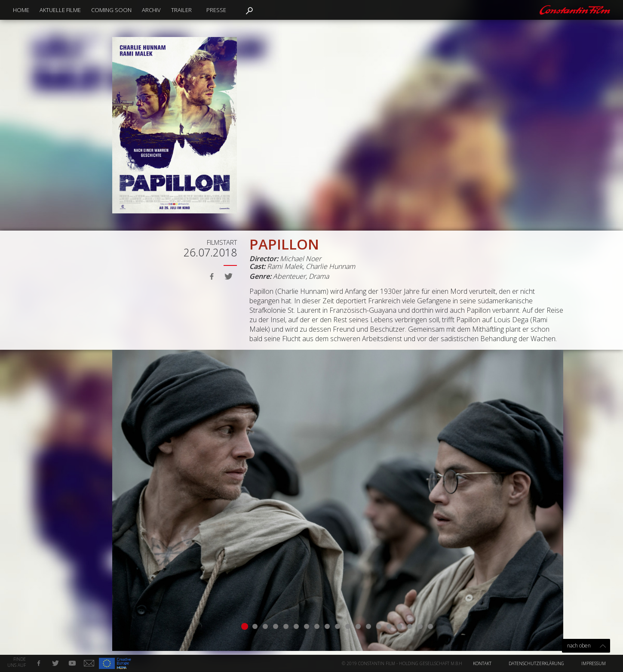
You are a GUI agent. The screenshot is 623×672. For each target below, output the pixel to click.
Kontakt (482, 663)
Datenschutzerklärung (536, 663)
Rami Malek (285, 266)
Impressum (594, 663)
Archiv (151, 10)
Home (21, 10)
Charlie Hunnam (330, 266)
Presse (216, 10)
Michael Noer (301, 259)
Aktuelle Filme (60, 10)
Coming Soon (111, 10)
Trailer (181, 10)
